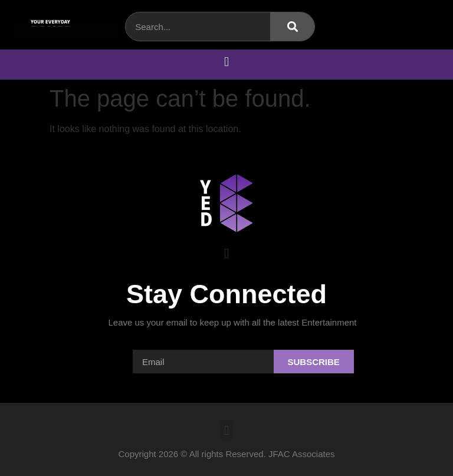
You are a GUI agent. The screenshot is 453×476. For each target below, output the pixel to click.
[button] (226, 62)
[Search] (292, 27)
